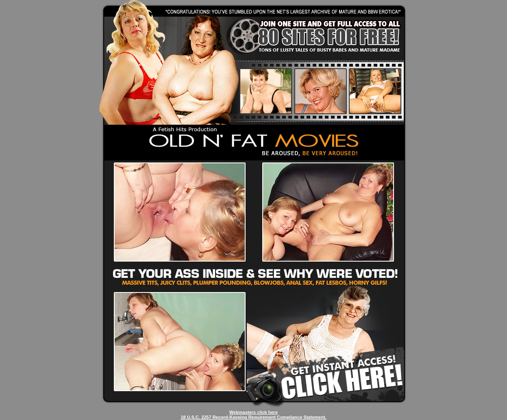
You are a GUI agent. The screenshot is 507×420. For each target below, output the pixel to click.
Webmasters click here (253, 412)
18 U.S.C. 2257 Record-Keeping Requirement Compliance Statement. (253, 417)
